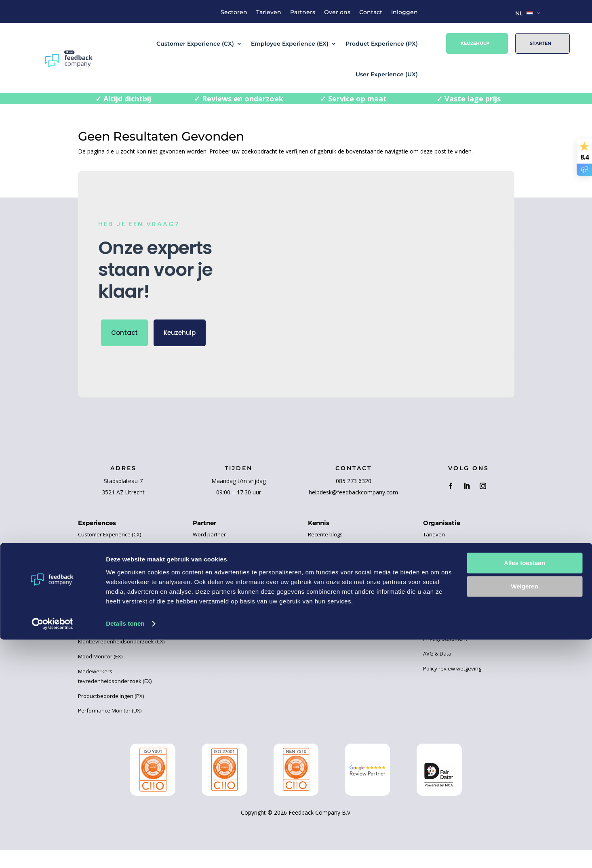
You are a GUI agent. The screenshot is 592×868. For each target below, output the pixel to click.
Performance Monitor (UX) (110, 729)
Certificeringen (326, 641)
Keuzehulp (475, 43)
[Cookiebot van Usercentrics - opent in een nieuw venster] (52, 852)
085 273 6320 (354, 499)
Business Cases (328, 567)
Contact (371, 13)
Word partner (209, 553)
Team (430, 582)
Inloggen (404, 13)
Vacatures (436, 612)
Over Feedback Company (454, 567)
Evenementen (325, 612)
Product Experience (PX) (382, 44)
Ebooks (317, 582)
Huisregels (436, 597)
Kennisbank (323, 597)
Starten (540, 43)
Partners (303, 13)
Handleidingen (326, 627)
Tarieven (269, 13)
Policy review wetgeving (452, 686)
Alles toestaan (525, 791)
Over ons (337, 13)
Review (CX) (92, 645)
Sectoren (234, 13)
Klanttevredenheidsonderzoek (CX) (121, 660)
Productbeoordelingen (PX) (111, 714)
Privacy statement (445, 656)
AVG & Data (437, 671)
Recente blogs (325, 553)
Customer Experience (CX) (195, 44)
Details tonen (125, 852)
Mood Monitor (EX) (100, 674)
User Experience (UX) (387, 74)
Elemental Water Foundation (228, 582)
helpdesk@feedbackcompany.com (353, 510)
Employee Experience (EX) (290, 44)
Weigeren (524, 815)
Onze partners (211, 567)
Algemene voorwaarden (453, 641)
